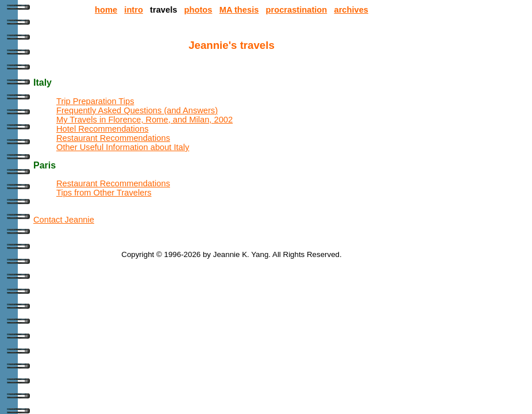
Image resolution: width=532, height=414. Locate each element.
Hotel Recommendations (102, 129)
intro (134, 10)
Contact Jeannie (64, 220)
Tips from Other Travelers (104, 193)
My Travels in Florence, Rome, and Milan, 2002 (144, 120)
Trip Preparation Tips (95, 101)
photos (198, 10)
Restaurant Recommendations (113, 138)
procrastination (297, 10)
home (106, 10)
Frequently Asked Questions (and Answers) (137, 110)
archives (351, 10)
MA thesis (239, 10)
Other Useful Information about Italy (123, 147)
